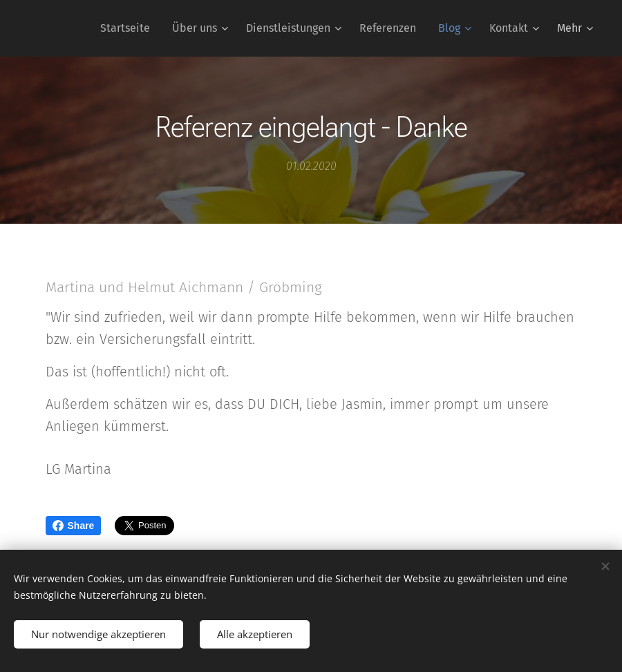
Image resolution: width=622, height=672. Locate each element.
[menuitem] (129, 28)
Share (74, 526)
